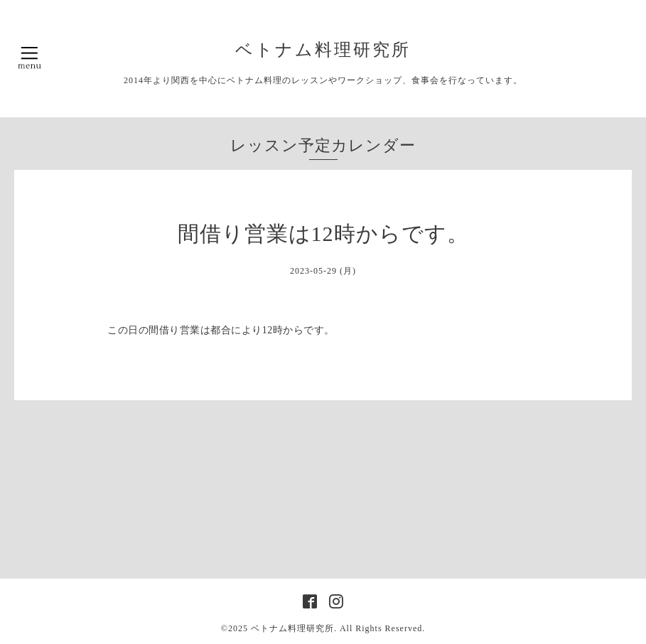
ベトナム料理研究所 (333, 50)
